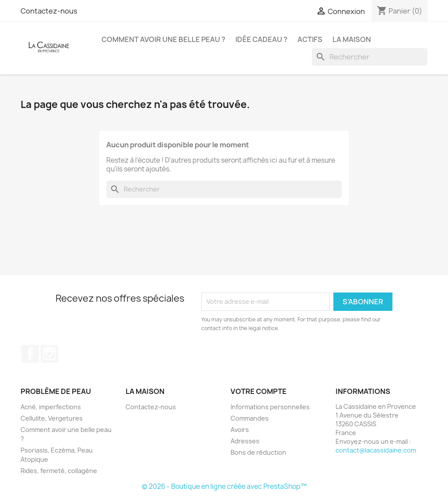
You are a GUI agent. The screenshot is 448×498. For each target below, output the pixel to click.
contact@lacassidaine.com (376, 450)
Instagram (49, 354)
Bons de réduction (258, 452)
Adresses (245, 441)
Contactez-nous (49, 11)
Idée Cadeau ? (261, 39)
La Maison (352, 39)
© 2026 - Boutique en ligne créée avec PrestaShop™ (224, 486)
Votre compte (259, 391)
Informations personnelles (270, 407)
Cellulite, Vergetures (52, 418)
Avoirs (240, 430)
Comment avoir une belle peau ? (163, 39)
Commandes (250, 418)
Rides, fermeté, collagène (59, 471)
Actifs (310, 39)
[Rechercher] (370, 57)
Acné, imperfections (51, 407)
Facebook (30, 354)
